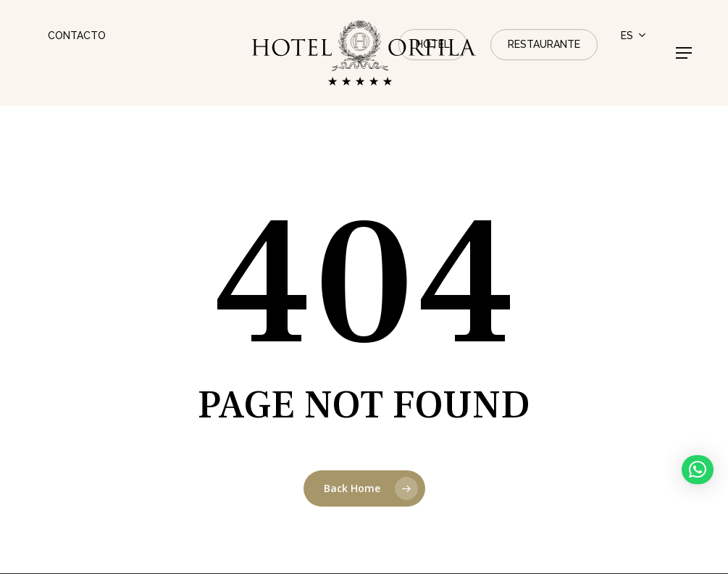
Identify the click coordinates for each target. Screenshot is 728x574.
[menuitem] (634, 36)
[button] (684, 53)
